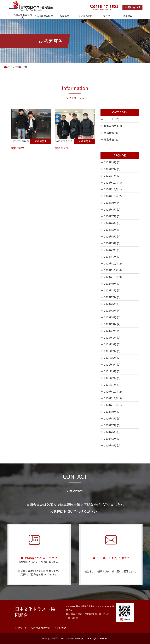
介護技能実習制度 (44, 16)
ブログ (106, 16)
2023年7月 (110, 297)
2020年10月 (111, 405)
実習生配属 (18, 148)
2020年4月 (110, 445)
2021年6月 (110, 358)
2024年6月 (110, 223)
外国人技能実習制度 (23, 16)
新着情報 (109, 133)
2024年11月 (111, 189)
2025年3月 (110, 162)
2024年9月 (110, 203)
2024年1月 (110, 257)
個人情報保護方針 (41, 628)
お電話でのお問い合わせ (39, 558)
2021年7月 (110, 351)
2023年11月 (111, 270)
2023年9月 (110, 284)
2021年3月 (110, 371)
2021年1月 (110, 385)
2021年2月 (110, 378)
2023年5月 (110, 311)
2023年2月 (110, 331)
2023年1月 (110, 338)
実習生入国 (62, 148)
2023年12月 (111, 263)
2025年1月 (110, 176)
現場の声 (64, 16)
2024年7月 (110, 216)
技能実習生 (41, 141)
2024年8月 (110, 209)
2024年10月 (111, 196)
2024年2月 (110, 250)
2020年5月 (110, 439)
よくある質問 (86, 16)
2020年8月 (110, 418)
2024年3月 (110, 243)
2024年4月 (110, 236)
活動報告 (109, 139)
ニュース (109, 119)
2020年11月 (111, 398)
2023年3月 (110, 324)
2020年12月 (111, 391)
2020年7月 (110, 425)
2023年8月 (110, 290)
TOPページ (21, 628)
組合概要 (127, 16)
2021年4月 (110, 364)
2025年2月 (110, 169)
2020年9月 (110, 412)
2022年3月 (110, 344)
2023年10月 (111, 277)
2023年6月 (110, 304)
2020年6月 (110, 432)
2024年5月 (110, 230)
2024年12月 (111, 183)
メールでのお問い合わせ (111, 558)
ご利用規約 (60, 628)
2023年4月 (110, 317)
